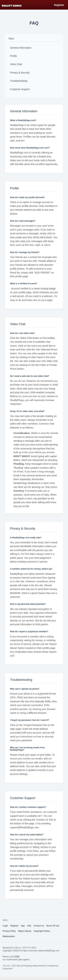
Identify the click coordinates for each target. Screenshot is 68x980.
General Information (21, 48)
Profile (13, 56)
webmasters (9, 936)
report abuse (25, 931)
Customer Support (20, 89)
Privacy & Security (20, 73)
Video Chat (16, 64)
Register (59, 5)
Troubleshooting (19, 81)
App (23, 926)
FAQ (29, 926)
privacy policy (9, 931)
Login (5, 926)
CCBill (17, 957)
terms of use (53, 926)
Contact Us (39, 926)
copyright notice (42, 931)
